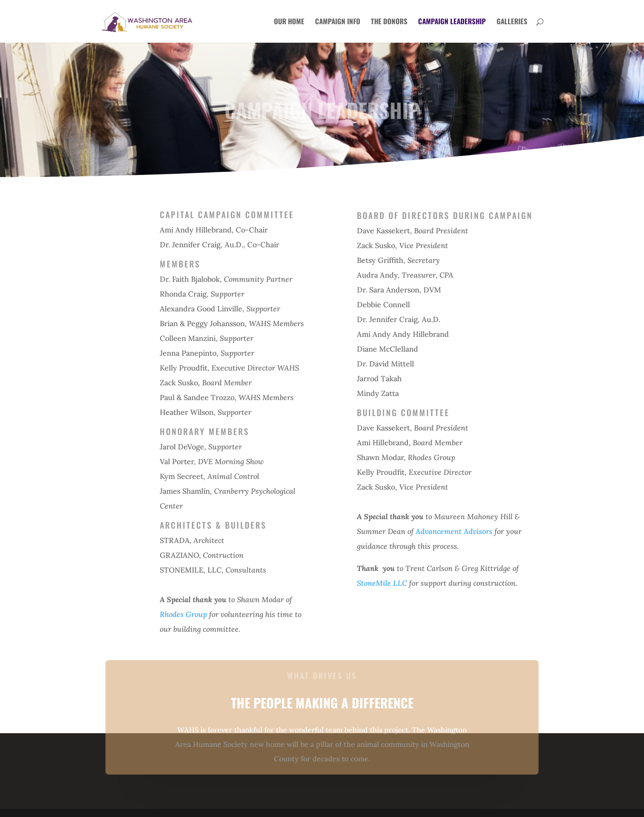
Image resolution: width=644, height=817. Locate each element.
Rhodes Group (183, 614)
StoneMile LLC (382, 583)
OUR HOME (289, 22)
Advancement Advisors (454, 531)
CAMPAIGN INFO (338, 22)
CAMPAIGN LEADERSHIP (452, 22)
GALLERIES (512, 22)
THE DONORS (389, 22)
